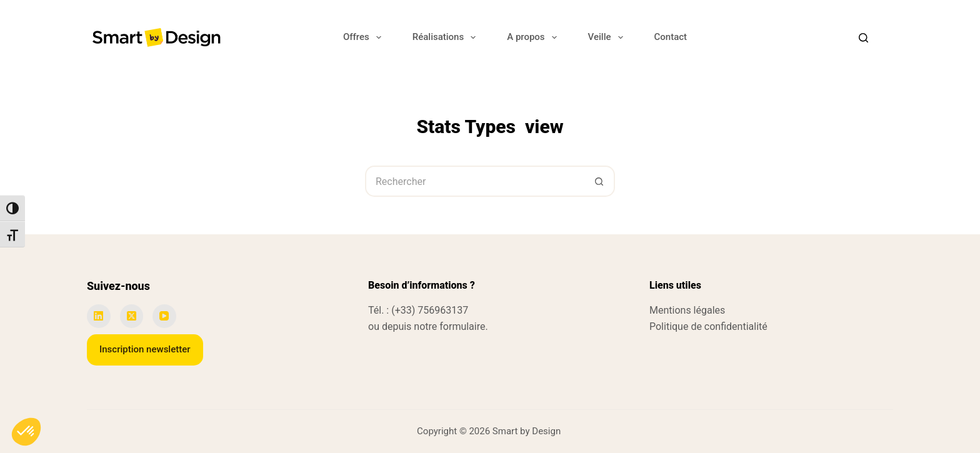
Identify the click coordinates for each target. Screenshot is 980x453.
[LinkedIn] (99, 316)
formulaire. (463, 326)
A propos (534, 37)
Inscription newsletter (145, 349)
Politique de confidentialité (708, 326)
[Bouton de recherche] (599, 181)
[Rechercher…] (474, 181)
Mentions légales (687, 310)
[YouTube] (164, 316)
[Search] (863, 38)
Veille (608, 37)
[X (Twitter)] (132, 316)
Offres (365, 37)
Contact (671, 37)
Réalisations (447, 37)
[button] (26, 432)
